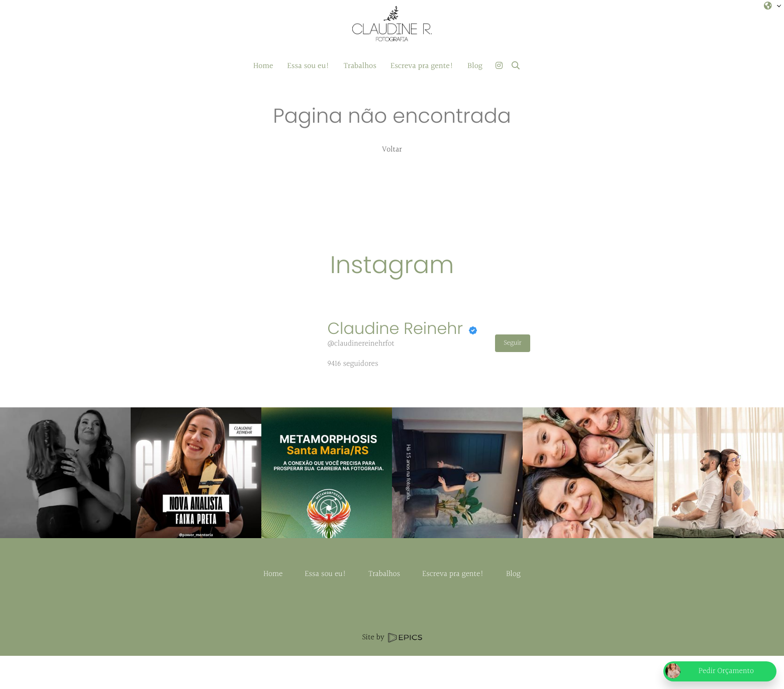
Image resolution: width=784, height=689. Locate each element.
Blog (513, 607)
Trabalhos (384, 607)
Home (273, 607)
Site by (392, 671)
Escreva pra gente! (453, 607)
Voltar (392, 150)
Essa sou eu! (325, 607)
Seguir (512, 343)
